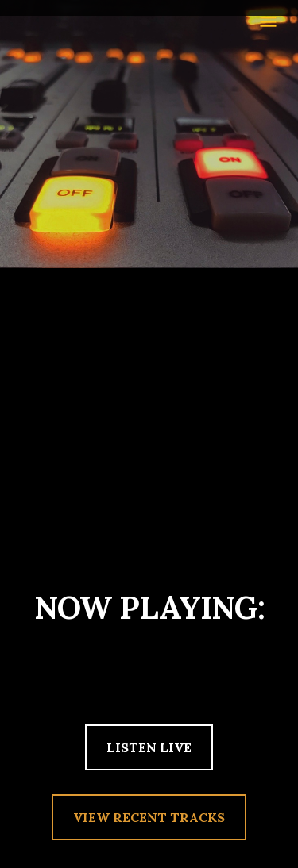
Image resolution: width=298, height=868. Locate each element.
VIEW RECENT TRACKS (149, 817)
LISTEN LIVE (149, 747)
